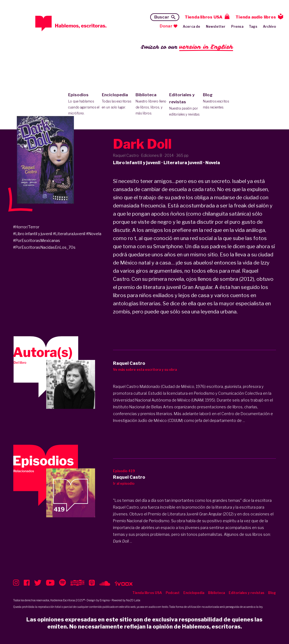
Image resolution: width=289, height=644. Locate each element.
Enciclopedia (117, 101)
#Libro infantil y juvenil (33, 234)
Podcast (173, 593)
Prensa (237, 27)
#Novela (94, 234)
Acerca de (192, 27)
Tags (253, 27)
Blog (219, 101)
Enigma (105, 600)
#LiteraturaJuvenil (69, 234)
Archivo (269, 27)
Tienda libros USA (204, 17)
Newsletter (216, 27)
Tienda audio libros (256, 17)
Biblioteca (151, 104)
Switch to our (187, 47)
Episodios (84, 104)
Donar (166, 26)
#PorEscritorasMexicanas (37, 240)
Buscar (162, 17)
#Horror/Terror (26, 227)
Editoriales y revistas (185, 105)
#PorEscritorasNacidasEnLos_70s (44, 247)
